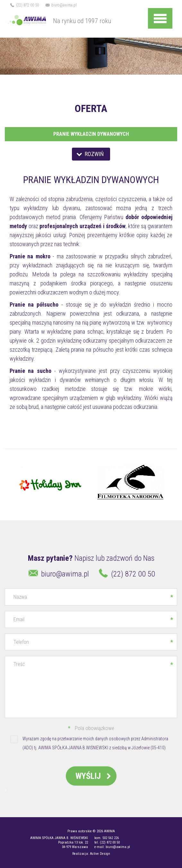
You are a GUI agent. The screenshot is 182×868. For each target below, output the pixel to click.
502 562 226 (111, 838)
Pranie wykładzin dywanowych (91, 134)
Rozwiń (89, 154)
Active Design (100, 854)
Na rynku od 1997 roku (58, 20)
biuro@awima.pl (61, 5)
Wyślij (94, 776)
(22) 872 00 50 (24, 5)
